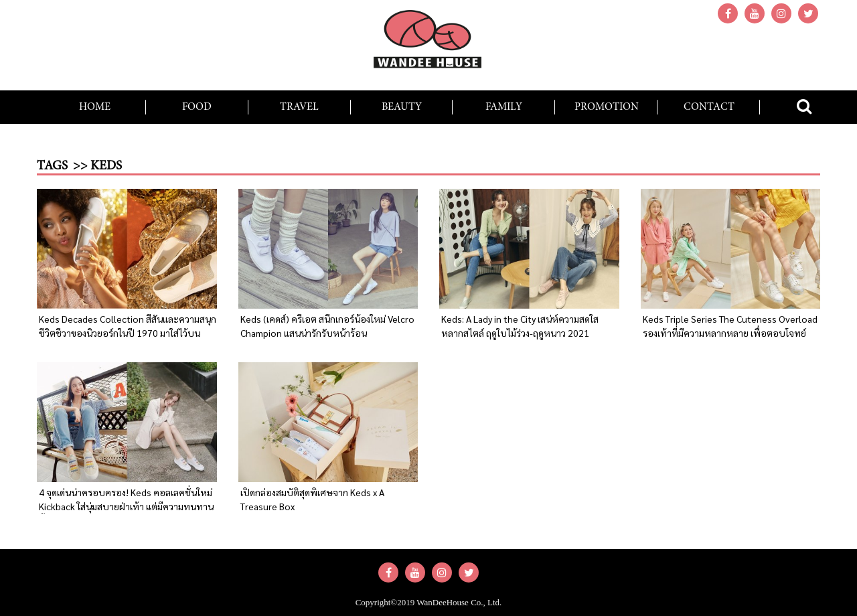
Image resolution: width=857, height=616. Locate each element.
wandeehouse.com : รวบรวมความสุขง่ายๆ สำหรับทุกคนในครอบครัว (428, 44)
